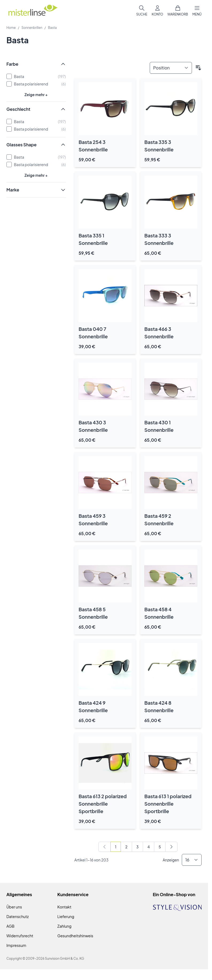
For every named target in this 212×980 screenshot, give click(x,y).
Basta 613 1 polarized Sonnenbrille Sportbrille (168, 804)
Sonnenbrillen (32, 28)
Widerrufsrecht (20, 936)
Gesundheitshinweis (75, 936)
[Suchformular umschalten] (142, 11)
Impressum (16, 945)
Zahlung (65, 926)
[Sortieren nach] (171, 68)
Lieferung (66, 916)
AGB (10, 926)
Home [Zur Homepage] (11, 28)
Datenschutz (18, 916)
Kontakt (64, 907)
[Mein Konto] (157, 11)
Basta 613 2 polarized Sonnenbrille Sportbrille (103, 804)
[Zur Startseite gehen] (33, 11)
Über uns (14, 907)
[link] (105, 847)
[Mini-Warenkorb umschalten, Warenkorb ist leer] (178, 11)
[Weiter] (171, 847)
